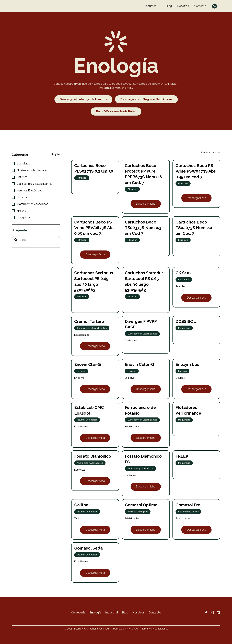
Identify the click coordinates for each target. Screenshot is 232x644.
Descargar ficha (146, 204)
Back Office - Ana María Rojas (116, 111)
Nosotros (183, 6)
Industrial (112, 613)
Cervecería (78, 613)
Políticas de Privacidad (125, 629)
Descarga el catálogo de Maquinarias (146, 99)
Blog (169, 6)
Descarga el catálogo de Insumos (83, 99)
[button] (152, 6)
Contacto (200, 6)
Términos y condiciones (155, 629)
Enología (95, 613)
